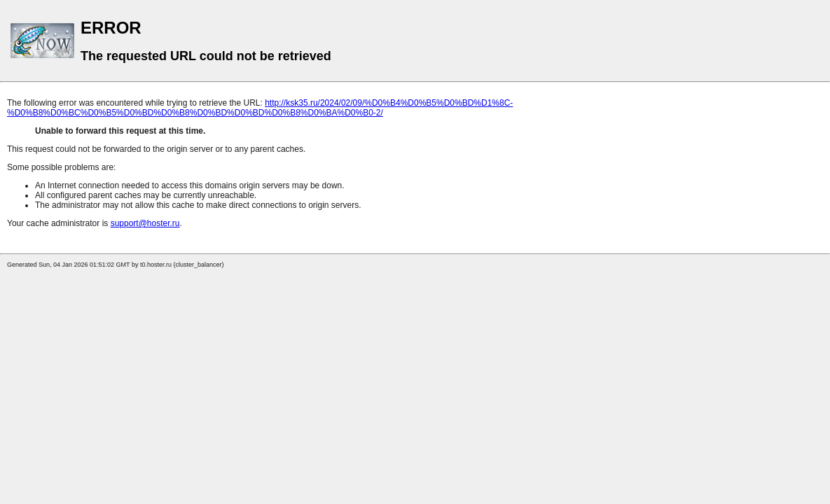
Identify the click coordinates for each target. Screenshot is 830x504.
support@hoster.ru (145, 223)
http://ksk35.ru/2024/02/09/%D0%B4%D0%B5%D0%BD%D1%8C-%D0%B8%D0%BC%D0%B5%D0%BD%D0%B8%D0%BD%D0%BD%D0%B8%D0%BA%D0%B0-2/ (260, 108)
